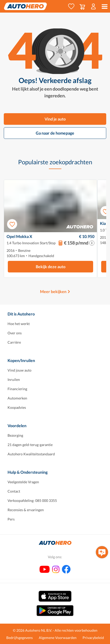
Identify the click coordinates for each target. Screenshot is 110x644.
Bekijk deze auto (51, 267)
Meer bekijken (53, 291)
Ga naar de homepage (55, 133)
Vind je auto (55, 119)
